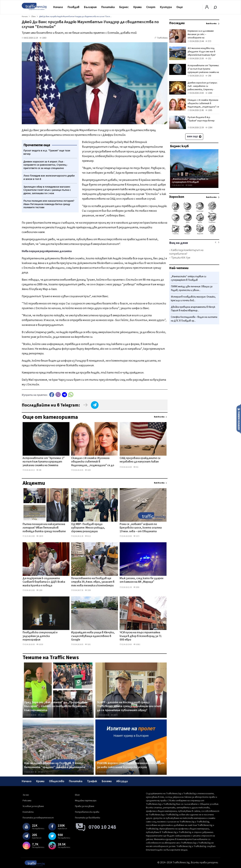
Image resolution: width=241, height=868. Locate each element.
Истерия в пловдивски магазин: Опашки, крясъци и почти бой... (193, 299)
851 (136, 467)
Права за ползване (85, 806)
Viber (58, 395)
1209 (39, 590)
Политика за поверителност (38, 818)
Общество (57, 781)
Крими (137, 7)
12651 (114, 772)
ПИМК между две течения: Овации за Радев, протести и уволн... (192, 288)
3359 (88, 590)
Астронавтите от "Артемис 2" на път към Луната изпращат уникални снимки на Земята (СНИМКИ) (44, 462)
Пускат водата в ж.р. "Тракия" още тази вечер (201, 119)
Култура (166, 7)
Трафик (92, 781)
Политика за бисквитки (88, 818)
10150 (40, 644)
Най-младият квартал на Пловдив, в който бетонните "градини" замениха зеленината (55, 765)
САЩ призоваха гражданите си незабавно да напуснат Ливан (140, 460)
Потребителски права (87, 812)
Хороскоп (177, 197)
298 (39, 470)
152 (208, 59)
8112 (88, 536)
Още (180, 7)
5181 (88, 644)
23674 (40, 536)
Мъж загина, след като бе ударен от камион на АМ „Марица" (142, 580)
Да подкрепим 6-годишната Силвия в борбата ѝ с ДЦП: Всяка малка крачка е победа (44, 582)
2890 (136, 587)
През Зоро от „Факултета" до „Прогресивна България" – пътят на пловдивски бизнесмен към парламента (56, 706)
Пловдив (73, 7)
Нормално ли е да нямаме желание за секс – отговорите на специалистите (201, 36)
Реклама (27, 801)
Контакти (28, 812)
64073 (41, 772)
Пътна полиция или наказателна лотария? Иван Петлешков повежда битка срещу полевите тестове (44, 528)
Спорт (151, 7)
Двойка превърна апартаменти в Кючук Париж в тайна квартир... (193, 309)
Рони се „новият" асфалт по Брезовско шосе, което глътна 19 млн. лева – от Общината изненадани (141, 528)
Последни (177, 23)
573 (208, 41)
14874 (114, 715)
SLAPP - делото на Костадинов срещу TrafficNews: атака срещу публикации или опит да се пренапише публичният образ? (129, 706)
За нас (26, 795)
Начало (58, 7)
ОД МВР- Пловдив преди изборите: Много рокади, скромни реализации (88, 528)
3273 (136, 536)
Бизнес (124, 7)
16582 (137, 644)
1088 (209, 93)
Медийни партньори (86, 801)
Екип (77, 795)
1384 (209, 128)
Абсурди (122, 781)
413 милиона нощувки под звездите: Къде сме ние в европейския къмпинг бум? (202, 52)
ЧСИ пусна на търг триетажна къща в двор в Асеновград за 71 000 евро (141, 636)
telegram (64, 395)
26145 (41, 715)
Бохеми (107, 781)
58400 (189, 185)
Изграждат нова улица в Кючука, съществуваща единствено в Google (93, 636)
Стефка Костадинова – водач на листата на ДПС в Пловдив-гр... (194, 319)
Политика (108, 7)
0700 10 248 (102, 827)
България (90, 7)
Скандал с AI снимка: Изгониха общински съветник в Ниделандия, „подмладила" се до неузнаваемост (93, 462)
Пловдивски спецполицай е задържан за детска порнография (40, 636)
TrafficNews (162, 38)
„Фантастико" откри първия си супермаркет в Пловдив (190, 180)
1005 (88, 470)
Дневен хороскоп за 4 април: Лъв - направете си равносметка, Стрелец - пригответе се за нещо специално (203, 90)
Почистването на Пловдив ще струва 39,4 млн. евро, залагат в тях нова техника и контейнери (93, 582)
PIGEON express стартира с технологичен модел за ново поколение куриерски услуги (131, 765)
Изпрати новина (239, 419)
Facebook (52, 395)
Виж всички (159, 417)
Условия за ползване (33, 806)
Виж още (194, 137)
